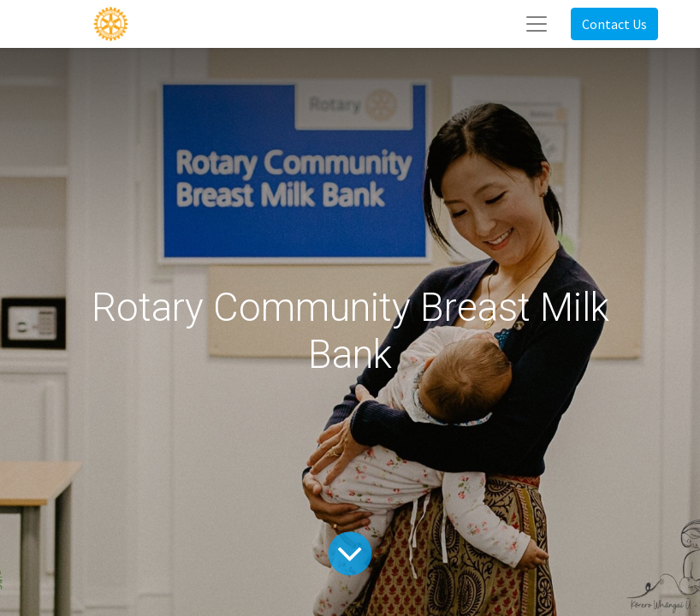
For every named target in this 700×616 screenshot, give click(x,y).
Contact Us (614, 24)
